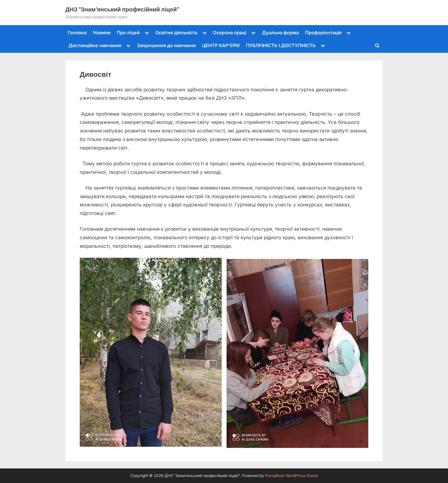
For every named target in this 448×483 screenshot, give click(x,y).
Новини (102, 33)
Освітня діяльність (176, 33)
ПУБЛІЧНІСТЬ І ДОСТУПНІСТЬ (281, 45)
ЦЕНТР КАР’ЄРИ (221, 45)
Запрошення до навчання (166, 45)
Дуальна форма (280, 33)
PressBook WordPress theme (292, 476)
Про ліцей (128, 33)
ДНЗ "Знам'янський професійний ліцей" (122, 9)
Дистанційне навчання (95, 45)
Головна (77, 33)
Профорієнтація (323, 33)
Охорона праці (230, 33)
